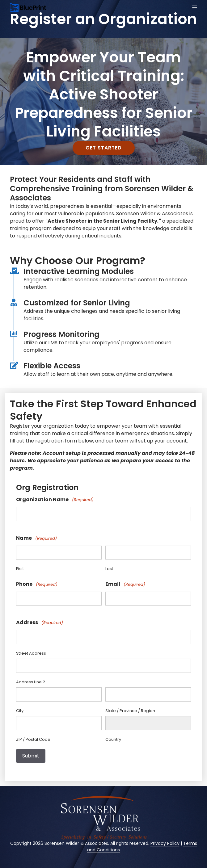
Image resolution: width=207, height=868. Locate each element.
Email (125, 584)
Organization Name (55, 500)
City (20, 711)
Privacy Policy (165, 843)
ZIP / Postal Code (33, 739)
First (20, 569)
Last (109, 569)
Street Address (31, 653)
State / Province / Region (130, 711)
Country (113, 739)
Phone (37, 584)
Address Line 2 (31, 682)
